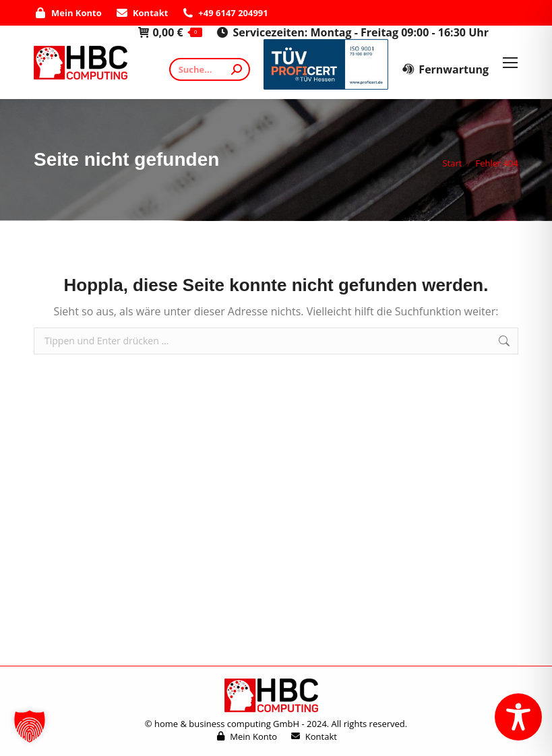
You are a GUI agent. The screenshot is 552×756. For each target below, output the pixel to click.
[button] (30, 726)
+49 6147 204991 (224, 13)
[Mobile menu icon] (510, 63)
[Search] (210, 69)
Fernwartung (445, 69)
